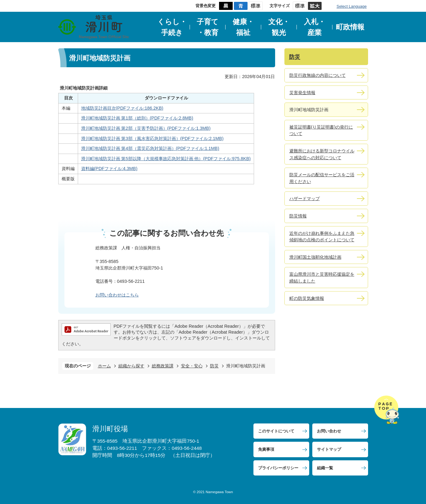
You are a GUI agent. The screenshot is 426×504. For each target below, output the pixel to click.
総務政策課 (163, 366)
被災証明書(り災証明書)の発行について (321, 130)
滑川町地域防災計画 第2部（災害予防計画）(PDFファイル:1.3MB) (146, 128)
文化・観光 (279, 27)
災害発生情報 (302, 93)
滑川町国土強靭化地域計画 (315, 257)
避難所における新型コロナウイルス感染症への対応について (322, 154)
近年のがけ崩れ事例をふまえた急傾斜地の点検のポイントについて (322, 237)
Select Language (351, 6)
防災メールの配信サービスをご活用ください (322, 178)
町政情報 (350, 27)
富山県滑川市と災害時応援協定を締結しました (322, 278)
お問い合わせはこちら (117, 295)
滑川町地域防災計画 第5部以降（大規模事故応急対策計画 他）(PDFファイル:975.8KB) (166, 159)
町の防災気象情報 (307, 298)
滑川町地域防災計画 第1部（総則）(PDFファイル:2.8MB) (137, 118)
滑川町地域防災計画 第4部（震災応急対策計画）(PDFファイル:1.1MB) (150, 148)
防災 (214, 366)
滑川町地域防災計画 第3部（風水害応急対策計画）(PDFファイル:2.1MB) (152, 138)
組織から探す (131, 366)
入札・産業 (315, 27)
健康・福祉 (243, 27)
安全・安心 (192, 366)
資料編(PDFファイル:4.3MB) (109, 169)
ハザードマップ (305, 199)
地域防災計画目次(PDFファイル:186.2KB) (122, 108)
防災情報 (298, 216)
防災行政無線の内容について (318, 75)
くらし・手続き (172, 27)
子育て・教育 (208, 27)
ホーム (104, 366)
